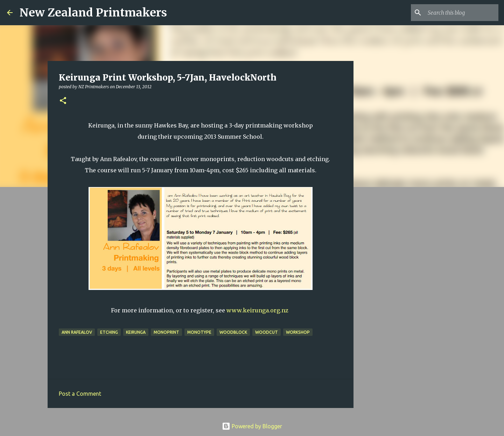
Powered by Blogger (252, 426)
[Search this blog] (462, 13)
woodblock (233, 332)
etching (109, 332)
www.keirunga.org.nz (257, 310)
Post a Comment (80, 394)
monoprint (166, 332)
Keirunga (136, 332)
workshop (298, 332)
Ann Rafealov (77, 332)
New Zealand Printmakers (93, 13)
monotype (199, 332)
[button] (63, 101)
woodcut (267, 332)
